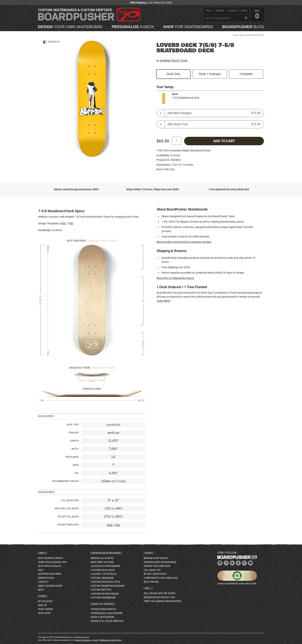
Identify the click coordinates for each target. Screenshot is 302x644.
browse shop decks (156, 558)
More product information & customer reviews (184, 242)
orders (220, 11)
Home (235, 35)
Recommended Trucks (66, 481)
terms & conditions (83, 640)
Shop (242, 35)
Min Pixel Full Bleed (67, 509)
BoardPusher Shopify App (159, 597)
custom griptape (101, 590)
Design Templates (68, 525)
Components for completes (161, 578)
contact (43, 582)
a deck (133, 27)
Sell (148, 588)
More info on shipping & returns (175, 278)
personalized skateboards (160, 562)
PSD (71, 223)
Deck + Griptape (210, 74)
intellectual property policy (111, 640)
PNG (63, 223)
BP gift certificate (155, 574)
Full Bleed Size (70, 500)
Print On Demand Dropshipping (163, 601)
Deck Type (73, 425)
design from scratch (104, 609)
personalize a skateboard (107, 613)
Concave (73, 433)
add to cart (224, 141)
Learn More (163, 301)
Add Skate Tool (214, 124)
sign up (232, 11)
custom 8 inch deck (103, 570)
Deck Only (173, 74)
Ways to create (103, 604)
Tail (76, 473)
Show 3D (54, 42)
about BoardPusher (50, 586)
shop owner (45, 609)
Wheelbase (72, 457)
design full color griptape (107, 621)
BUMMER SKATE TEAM (174, 61)
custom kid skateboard (105, 594)
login (244, 11)
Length (74, 441)
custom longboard (102, 578)
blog (243, 27)
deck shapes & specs (50, 558)
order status (46, 578)
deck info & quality (50, 566)
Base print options (102, 562)
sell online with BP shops (159, 593)
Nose (76, 465)
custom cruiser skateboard (108, 586)
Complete (246, 74)
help (209, 11)
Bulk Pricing (151, 582)
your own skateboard (70, 27)
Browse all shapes (102, 558)
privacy (95, 640)
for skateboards (188, 27)
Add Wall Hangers (214, 113)
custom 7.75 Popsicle (104, 574)
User (43, 596)
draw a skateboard (102, 617)
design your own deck (157, 566)
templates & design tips (52, 562)
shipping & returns (49, 574)
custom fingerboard (103, 598)
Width (75, 449)
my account (45, 601)
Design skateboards (106, 553)
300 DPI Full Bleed (68, 517)
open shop (44, 613)
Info (42, 553)
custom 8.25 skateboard (105, 566)
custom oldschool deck (105, 582)
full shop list (152, 570)
